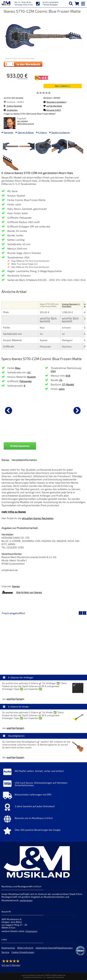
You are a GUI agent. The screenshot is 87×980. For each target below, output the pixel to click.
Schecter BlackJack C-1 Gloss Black (71, 305)
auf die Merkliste (53, 106)
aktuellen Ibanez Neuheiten (38, 518)
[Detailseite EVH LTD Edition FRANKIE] (22, 641)
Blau (18, 368)
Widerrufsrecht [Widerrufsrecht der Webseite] (25, 948)
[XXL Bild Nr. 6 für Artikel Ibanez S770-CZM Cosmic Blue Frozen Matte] (11, 163)
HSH (53, 371)
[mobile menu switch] (83, 3)
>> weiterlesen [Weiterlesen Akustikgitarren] (13, 757)
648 (68, 376)
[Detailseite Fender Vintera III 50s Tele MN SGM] (65, 641)
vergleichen (11, 110)
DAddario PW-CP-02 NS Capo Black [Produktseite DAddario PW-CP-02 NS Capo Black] (16, 434)
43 (29, 372)
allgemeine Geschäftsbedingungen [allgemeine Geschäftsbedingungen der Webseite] (54, 948)
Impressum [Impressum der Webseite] (31, 931)
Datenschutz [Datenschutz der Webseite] (8, 948)
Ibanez (16, 586)
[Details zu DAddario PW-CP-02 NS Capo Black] (16, 410)
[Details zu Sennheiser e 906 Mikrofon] (57, 410)
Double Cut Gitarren (61, 132)
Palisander (26, 381)
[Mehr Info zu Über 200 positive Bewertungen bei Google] (43, 831)
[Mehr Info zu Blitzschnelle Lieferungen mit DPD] (43, 796)
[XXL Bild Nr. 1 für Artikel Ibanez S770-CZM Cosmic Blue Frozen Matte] (11, 147)
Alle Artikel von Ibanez (29, 592)
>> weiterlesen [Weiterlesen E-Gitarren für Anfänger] (13, 699)
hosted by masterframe (33, 977)
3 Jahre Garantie (13, 106)
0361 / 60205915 (22, 121)
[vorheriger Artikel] (9, 410)
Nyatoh (31, 377)
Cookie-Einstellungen (23, 952)
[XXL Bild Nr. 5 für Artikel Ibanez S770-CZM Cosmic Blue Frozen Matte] (76, 147)
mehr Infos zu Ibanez (14, 512)
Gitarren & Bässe (26, 132)
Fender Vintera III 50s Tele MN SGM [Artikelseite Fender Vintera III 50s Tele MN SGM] (65, 662)
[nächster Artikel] (77, 410)
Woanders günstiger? (55, 102)
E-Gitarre (43, 132)
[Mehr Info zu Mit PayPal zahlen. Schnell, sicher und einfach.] (43, 773)
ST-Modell (68, 384)
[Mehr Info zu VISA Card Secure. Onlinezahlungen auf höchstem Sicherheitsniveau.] (43, 784)
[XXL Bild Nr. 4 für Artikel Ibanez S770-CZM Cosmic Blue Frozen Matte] (59, 147)
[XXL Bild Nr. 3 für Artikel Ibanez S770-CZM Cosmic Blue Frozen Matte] (43, 147)
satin (62, 389)
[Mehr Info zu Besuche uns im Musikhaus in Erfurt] (43, 820)
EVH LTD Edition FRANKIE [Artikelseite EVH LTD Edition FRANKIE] (22, 662)
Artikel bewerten (20, 446)
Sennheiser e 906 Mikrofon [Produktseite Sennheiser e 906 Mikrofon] (58, 433)
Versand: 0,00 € (52, 110)
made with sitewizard (55, 977)
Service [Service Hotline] (5, 952)
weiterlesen (26, 900)
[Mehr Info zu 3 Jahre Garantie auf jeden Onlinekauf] (43, 808)
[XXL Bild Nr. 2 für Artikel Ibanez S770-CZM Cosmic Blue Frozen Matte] (27, 147)
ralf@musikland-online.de (25, 124)
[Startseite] (6, 4)
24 (61, 380)
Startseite (8, 132)
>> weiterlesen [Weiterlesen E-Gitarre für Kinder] (13, 728)
